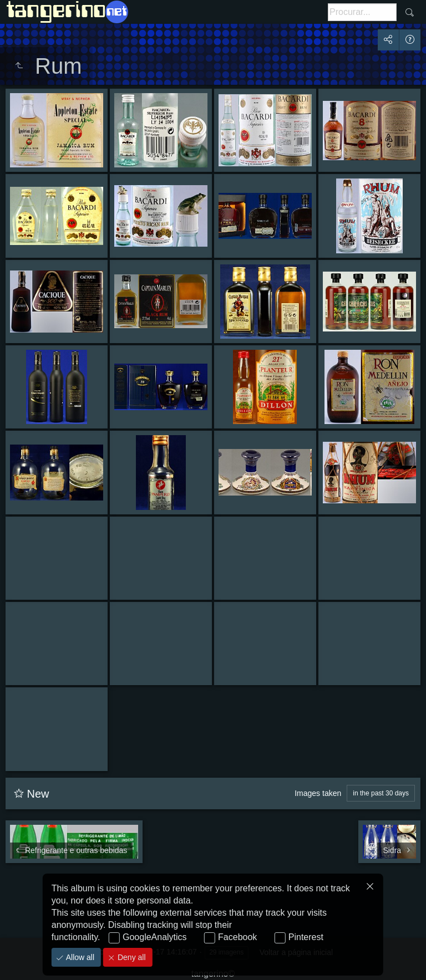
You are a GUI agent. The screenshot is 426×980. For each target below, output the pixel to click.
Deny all (130, 957)
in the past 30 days (381, 793)
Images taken (318, 793)
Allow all (79, 957)
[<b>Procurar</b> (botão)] (362, 12)
